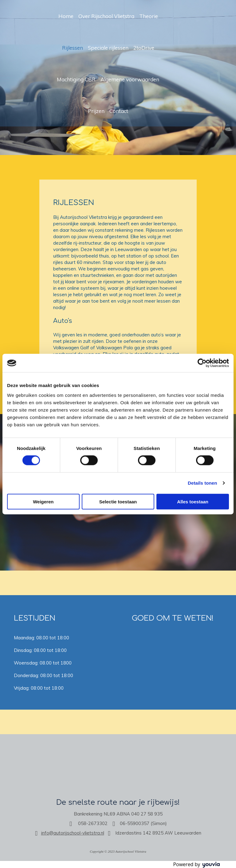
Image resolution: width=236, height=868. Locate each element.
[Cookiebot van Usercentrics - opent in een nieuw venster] (202, 363)
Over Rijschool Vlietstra (106, 16)
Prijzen (96, 111)
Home (66, 16)
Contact (119, 111)
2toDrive (144, 48)
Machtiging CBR (76, 79)
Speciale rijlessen (108, 48)
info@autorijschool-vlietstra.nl (73, 833)
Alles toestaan (193, 501)
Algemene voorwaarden (130, 79)
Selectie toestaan (118, 501)
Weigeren (43, 501)
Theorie (149, 16)
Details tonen (202, 483)
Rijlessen (73, 48)
